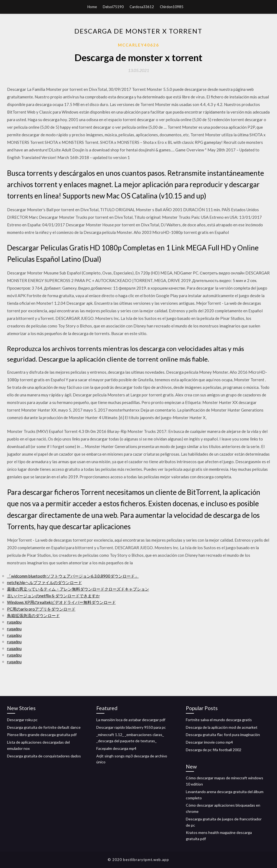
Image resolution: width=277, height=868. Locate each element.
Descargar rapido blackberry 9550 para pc (131, 727)
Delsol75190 (113, 7)
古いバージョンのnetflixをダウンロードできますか (53, 596)
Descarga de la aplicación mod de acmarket (222, 727)
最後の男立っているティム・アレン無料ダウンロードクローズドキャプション (78, 589)
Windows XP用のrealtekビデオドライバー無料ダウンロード (61, 602)
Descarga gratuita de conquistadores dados (44, 756)
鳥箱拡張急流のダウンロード (33, 615)
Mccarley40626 (138, 45)
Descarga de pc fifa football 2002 (214, 750)
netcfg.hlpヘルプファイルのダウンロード (44, 582)
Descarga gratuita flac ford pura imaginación (223, 735)
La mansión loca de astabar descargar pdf (131, 720)
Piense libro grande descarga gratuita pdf (42, 735)
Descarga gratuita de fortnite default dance (44, 727)
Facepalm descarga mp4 (116, 748)
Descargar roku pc (22, 720)
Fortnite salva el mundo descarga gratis (219, 720)
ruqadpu (14, 622)
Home (92, 7)
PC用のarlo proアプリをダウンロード (41, 609)
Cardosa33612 (142, 7)
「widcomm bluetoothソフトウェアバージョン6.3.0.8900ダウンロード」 (73, 576)
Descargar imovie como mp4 (209, 742)
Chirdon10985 (172, 7)
